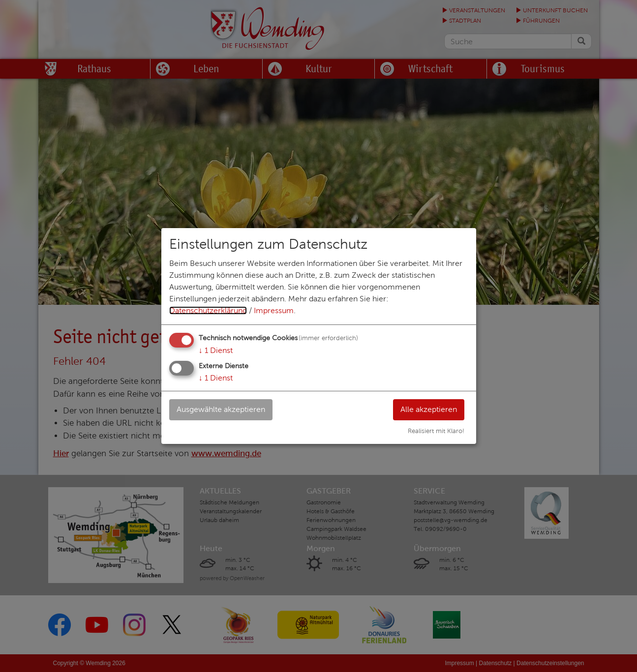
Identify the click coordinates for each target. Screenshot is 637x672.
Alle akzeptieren (429, 409)
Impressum (274, 310)
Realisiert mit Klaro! (436, 431)
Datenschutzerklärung (208, 310)
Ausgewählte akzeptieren (221, 409)
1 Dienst (216, 350)
